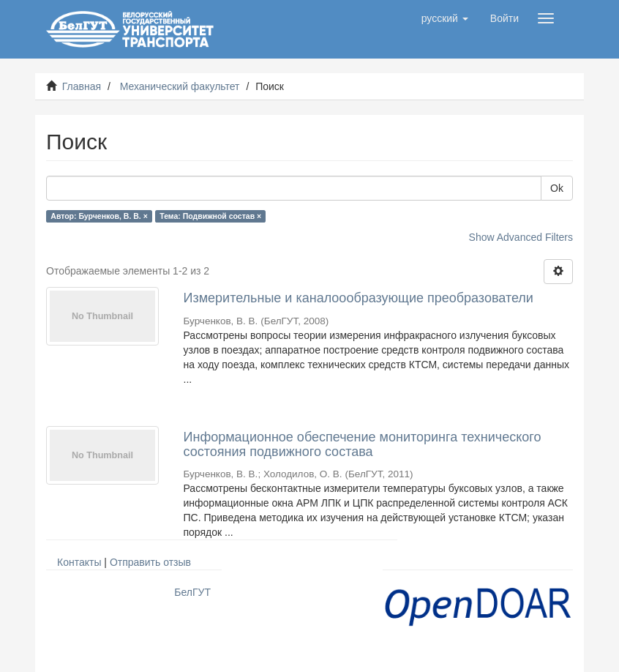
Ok (557, 188)
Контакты (79, 562)
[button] (445, 18)
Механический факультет (180, 86)
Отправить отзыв (150, 562)
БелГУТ (192, 592)
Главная (82, 86)
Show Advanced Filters (521, 237)
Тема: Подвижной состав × (210, 216)
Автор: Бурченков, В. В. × (99, 216)
